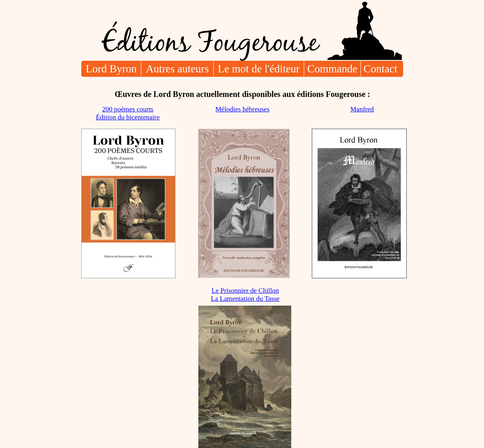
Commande (332, 69)
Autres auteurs (177, 69)
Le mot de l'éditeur (259, 69)
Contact (381, 69)
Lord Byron (111, 69)
